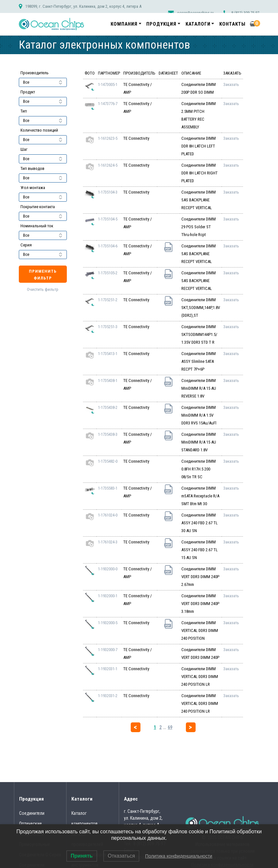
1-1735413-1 (108, 354)
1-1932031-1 (108, 669)
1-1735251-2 (108, 300)
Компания (124, 24)
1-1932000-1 (108, 596)
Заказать (231, 84)
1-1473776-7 (108, 104)
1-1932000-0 (108, 569)
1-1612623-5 (108, 138)
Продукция (161, 24)
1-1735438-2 (108, 407)
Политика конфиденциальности (179, 856)
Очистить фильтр (43, 289)
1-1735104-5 (108, 219)
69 (170, 727)
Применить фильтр (43, 275)
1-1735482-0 (108, 461)
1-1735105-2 (108, 273)
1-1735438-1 (108, 380)
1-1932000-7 (108, 650)
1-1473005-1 (108, 84)
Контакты (232, 24)
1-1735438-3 (108, 434)
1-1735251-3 (108, 327)
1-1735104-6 (108, 246)
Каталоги (198, 24)
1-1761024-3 (108, 542)
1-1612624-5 (108, 165)
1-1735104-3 (108, 192)
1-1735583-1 (108, 488)
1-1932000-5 (108, 623)
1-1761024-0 (108, 515)
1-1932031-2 (108, 696)
